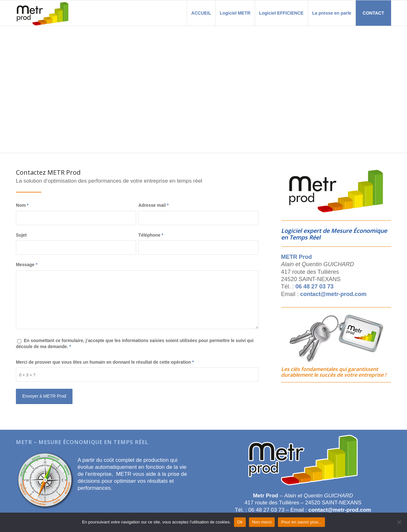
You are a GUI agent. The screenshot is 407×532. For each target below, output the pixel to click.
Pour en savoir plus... (301, 522)
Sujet (21, 235)
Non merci (262, 522)
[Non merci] (399, 522)
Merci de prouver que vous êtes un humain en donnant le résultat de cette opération (105, 362)
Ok (240, 522)
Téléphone (151, 235)
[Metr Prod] (43, 13)
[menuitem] (201, 13)
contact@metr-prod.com (333, 294)
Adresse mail (153, 205)
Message (27, 265)
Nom (22, 205)
